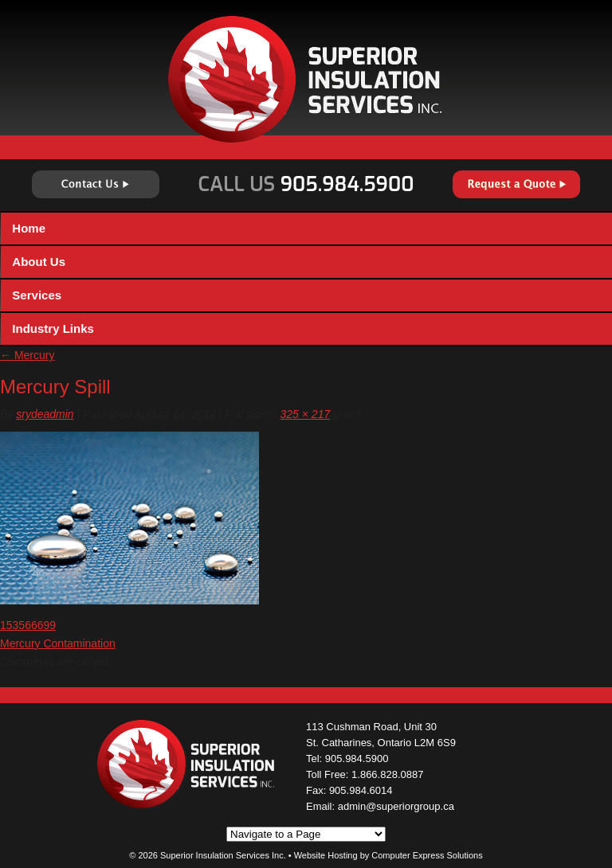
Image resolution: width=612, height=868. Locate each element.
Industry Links (53, 328)
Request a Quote (516, 184)
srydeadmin (45, 414)
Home (29, 228)
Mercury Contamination (58, 643)
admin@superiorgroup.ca (396, 806)
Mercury (27, 355)
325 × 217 (306, 414)
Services (37, 295)
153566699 (28, 625)
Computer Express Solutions (427, 855)
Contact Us (96, 184)
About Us (39, 262)
